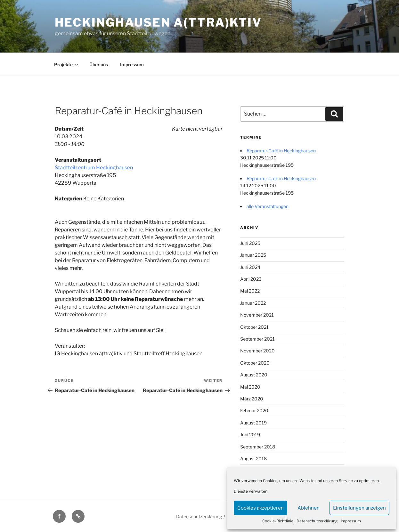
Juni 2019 (250, 435)
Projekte (66, 64)
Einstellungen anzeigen (359, 508)
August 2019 (253, 423)
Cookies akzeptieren (261, 508)
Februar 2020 (254, 411)
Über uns (99, 64)
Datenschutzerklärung (317, 521)
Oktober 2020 (255, 363)
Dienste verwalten (251, 491)
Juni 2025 (250, 243)
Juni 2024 (250, 267)
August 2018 (253, 459)
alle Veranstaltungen (268, 206)
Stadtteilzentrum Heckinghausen (94, 168)
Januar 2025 (253, 255)
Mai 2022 (250, 291)
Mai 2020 (250, 387)
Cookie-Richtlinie (278, 521)
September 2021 (257, 339)
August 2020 (254, 375)
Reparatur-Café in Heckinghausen (281, 151)
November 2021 (257, 315)
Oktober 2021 (254, 327)
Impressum (351, 521)
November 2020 (257, 351)
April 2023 (251, 279)
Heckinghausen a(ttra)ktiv (158, 22)
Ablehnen (309, 508)
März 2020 (252, 399)
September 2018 (258, 447)
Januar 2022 (253, 303)
